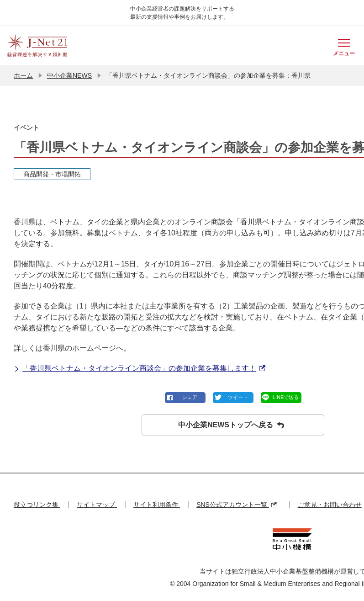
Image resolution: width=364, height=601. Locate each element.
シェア (190, 397)
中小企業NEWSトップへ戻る (231, 425)
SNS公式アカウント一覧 (236, 505)
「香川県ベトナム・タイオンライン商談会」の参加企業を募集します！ (140, 368)
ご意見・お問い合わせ (330, 505)
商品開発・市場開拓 (52, 174)
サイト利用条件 (157, 505)
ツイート (238, 397)
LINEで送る (286, 397)
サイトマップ (97, 505)
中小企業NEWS (69, 75)
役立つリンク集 (37, 505)
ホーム (23, 75)
